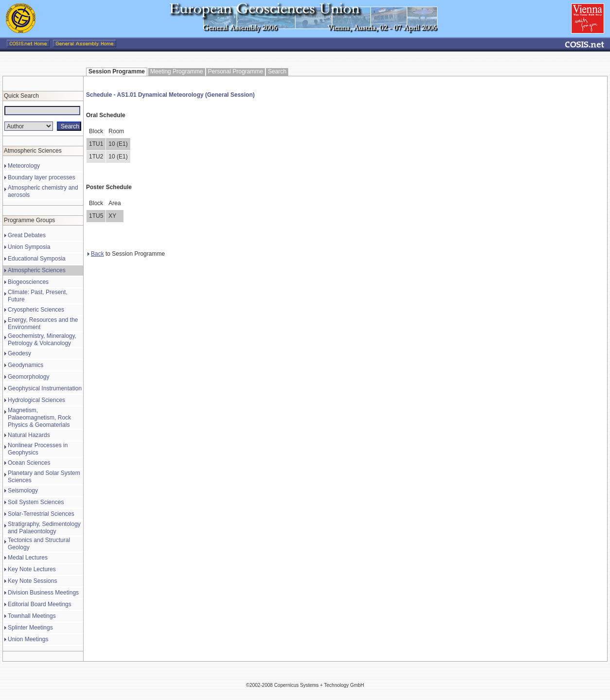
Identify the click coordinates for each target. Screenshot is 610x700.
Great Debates (27, 235)
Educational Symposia (37, 259)
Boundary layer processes (42, 177)
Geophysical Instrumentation (45, 388)
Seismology (23, 490)
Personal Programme (235, 71)
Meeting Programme (177, 71)
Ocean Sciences (29, 463)
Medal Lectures (28, 558)
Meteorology (24, 166)
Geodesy (19, 353)
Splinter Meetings (30, 628)
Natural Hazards (29, 435)
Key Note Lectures (32, 569)
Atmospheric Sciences (37, 270)
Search (277, 71)
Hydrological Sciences (36, 400)
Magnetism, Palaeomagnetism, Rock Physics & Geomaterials (39, 418)
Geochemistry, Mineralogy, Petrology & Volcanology (42, 340)
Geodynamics (26, 365)
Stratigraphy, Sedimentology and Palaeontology (44, 528)
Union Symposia (29, 247)
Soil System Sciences (36, 502)
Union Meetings (28, 639)
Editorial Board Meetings (40, 604)
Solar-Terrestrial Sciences (41, 514)
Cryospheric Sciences (36, 310)
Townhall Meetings (32, 616)
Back (96, 254)
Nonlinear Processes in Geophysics (38, 449)
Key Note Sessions (32, 581)
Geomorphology (28, 377)
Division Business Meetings (43, 593)
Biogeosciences (28, 282)
